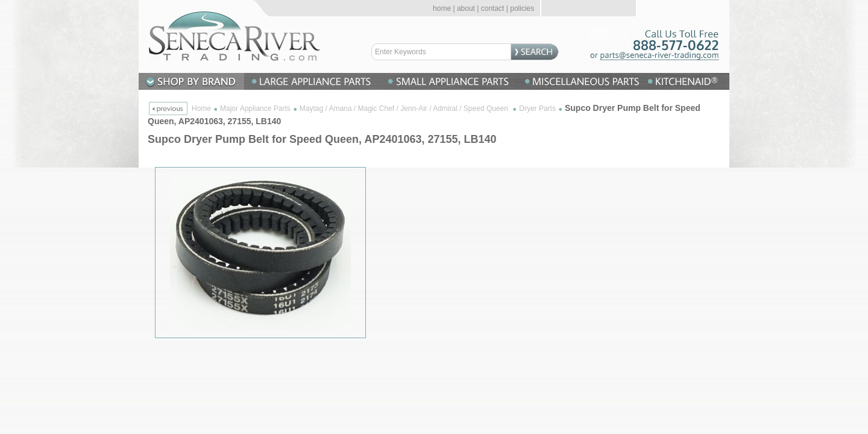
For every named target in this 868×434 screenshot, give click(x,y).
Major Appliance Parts (255, 108)
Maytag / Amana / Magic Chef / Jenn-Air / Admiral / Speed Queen (405, 108)
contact (493, 8)
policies (522, 8)
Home (201, 108)
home (442, 8)
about (466, 8)
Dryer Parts (537, 108)
